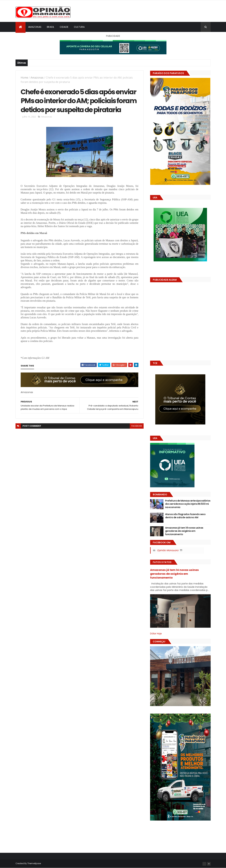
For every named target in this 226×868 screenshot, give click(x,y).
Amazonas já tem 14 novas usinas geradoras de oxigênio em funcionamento (184, 531)
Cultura (79, 27)
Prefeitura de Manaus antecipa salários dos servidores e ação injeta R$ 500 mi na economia (188, 504)
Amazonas (35, 27)
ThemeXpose (34, 863)
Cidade (64, 27)
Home (24, 78)
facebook (137, 426)
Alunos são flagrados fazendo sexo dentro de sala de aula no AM (185, 516)
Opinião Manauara (168, 550)
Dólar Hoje (156, 634)
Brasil (51, 27)
